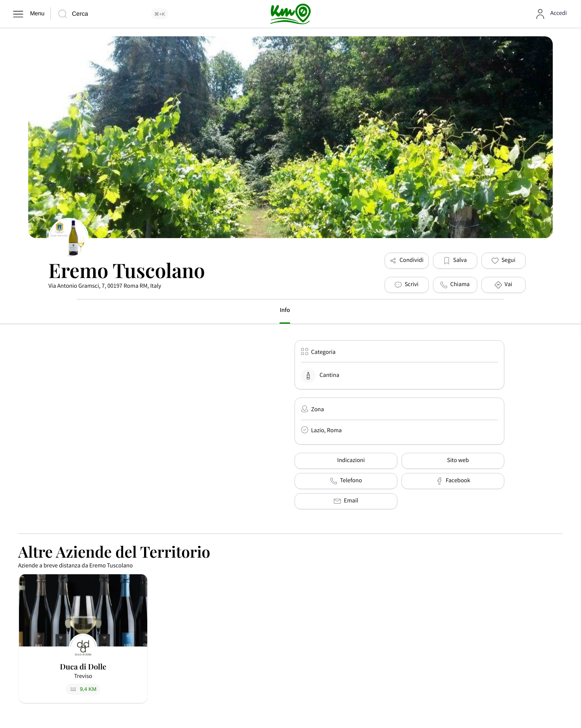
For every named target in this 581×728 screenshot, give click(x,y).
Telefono (346, 481)
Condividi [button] (406, 261)
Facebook (453, 481)
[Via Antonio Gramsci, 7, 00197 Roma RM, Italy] (182, 401)
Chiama (455, 285)
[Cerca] (112, 14)
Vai (504, 285)
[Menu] (28, 14)
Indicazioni (346, 461)
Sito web (453, 461)
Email (346, 501)
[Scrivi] (407, 285)
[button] (455, 261)
